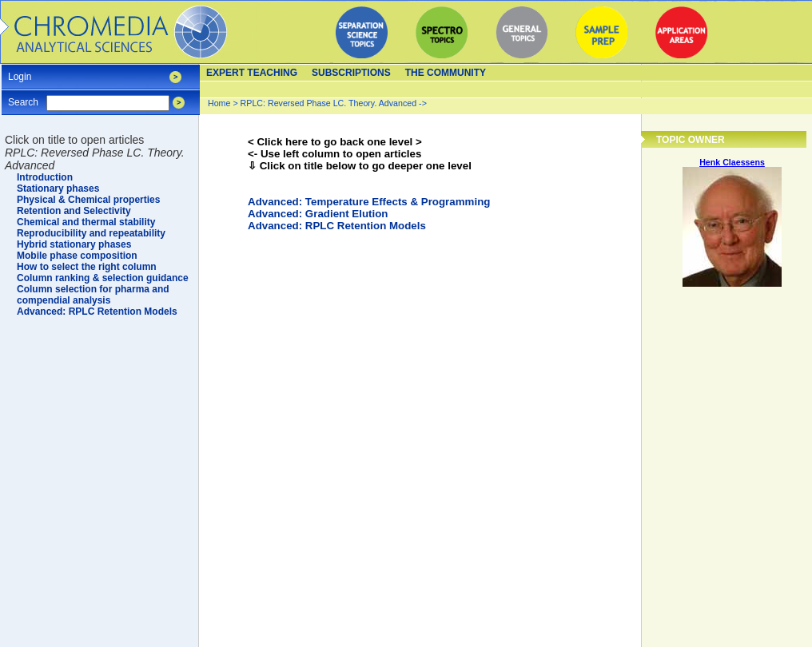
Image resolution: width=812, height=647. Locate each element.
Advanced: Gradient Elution (318, 214)
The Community (446, 73)
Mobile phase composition (77, 256)
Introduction (45, 177)
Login (20, 71)
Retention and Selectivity (74, 211)
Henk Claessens (732, 162)
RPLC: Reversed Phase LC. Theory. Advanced (330, 103)
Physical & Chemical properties (88, 200)
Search (23, 97)
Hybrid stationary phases (74, 244)
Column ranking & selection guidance (103, 278)
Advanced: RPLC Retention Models (337, 226)
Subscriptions (351, 73)
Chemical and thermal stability (86, 222)
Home (219, 103)
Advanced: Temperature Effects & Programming (369, 202)
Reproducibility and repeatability (91, 233)
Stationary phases (58, 189)
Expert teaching (252, 73)
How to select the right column (87, 267)
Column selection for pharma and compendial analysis (93, 295)
